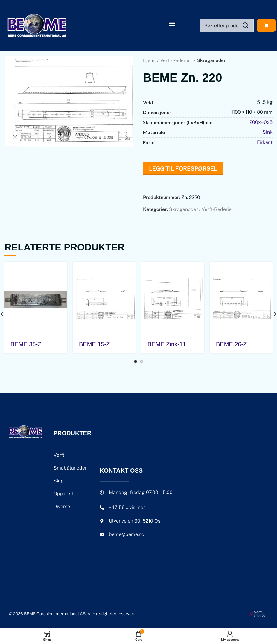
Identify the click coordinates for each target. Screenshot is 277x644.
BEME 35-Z (26, 344)
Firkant (265, 142)
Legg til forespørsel (183, 168)
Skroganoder (211, 60)
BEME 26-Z (231, 344)
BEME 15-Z (94, 344)
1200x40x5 (260, 122)
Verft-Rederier (176, 60)
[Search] (226, 25)
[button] (172, 23)
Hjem (149, 60)
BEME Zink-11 (167, 344)
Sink (268, 132)
